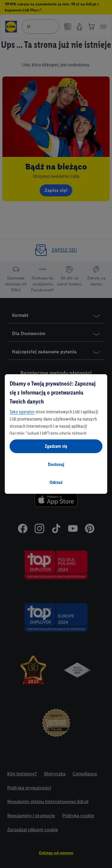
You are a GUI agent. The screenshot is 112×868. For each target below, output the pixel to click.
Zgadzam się (56, 446)
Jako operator (22, 412)
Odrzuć (56, 482)
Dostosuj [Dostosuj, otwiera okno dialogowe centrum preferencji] (56, 464)
